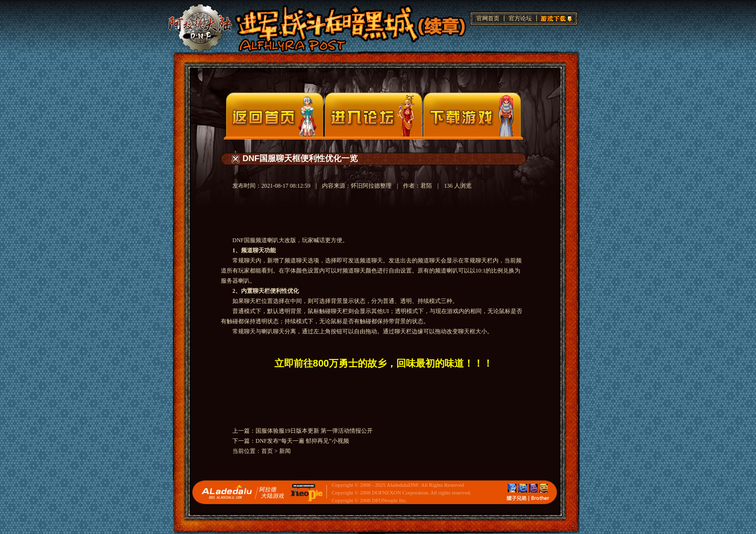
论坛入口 (373, 115)
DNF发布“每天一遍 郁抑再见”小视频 (302, 441)
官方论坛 (520, 18)
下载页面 (472, 115)
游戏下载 (555, 17)
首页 (267, 451)
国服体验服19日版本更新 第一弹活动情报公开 (314, 431)
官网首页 (488, 18)
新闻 (285, 451)
